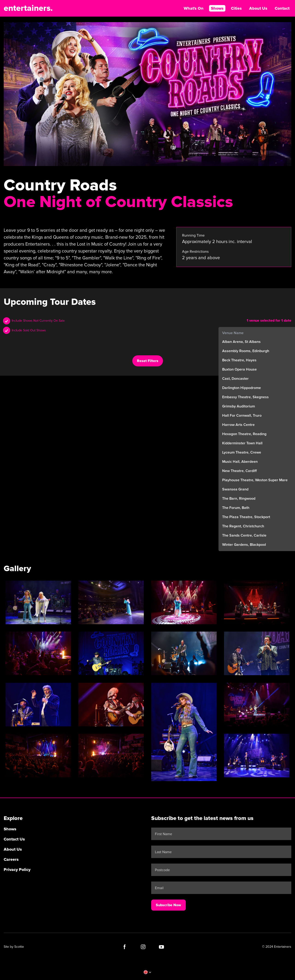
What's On (194, 8)
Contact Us (14, 839)
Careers (11, 859)
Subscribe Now (168, 905)
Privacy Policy (17, 870)
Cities (236, 8)
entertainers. (28, 8)
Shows (217, 8)
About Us (258, 8)
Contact (282, 8)
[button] (147, 972)
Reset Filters (148, 361)
